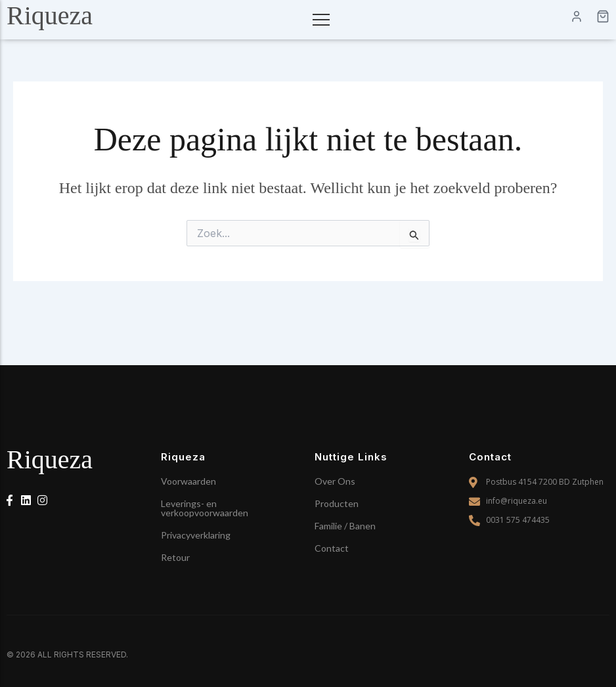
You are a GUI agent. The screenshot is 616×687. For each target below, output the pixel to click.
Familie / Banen (345, 526)
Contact (332, 548)
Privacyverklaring (196, 535)
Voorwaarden (188, 481)
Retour (175, 557)
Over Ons (335, 481)
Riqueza (50, 15)
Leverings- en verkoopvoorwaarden (205, 508)
